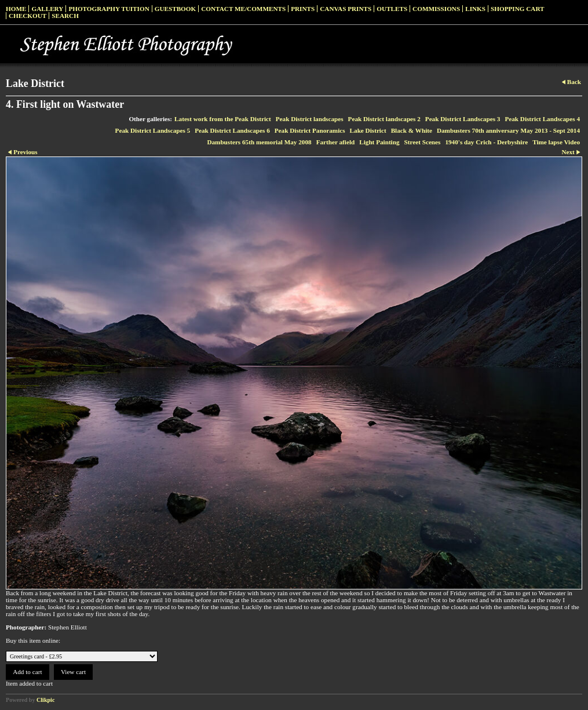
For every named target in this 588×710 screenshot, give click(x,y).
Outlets (392, 9)
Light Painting (379, 142)
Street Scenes (423, 142)
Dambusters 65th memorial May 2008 (259, 142)
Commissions (436, 9)
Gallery (47, 9)
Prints (303, 9)
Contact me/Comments (243, 9)
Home (16, 9)
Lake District (368, 130)
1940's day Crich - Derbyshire (486, 142)
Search (65, 16)
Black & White (412, 130)
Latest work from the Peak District (223, 119)
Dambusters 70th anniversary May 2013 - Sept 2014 (508, 130)
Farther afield (336, 142)
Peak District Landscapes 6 (232, 130)
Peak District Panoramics (310, 130)
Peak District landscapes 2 (384, 119)
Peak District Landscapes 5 (153, 130)
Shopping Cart (518, 9)
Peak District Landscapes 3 (463, 119)
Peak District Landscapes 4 (542, 119)
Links (475, 9)
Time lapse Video (556, 142)
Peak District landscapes (310, 119)
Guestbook (176, 9)
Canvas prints (346, 9)
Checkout (28, 16)
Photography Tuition (109, 9)
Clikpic (45, 700)
